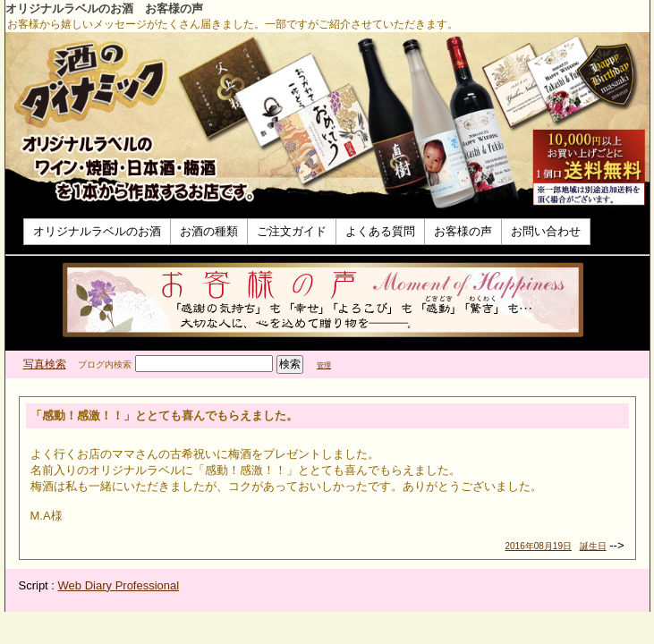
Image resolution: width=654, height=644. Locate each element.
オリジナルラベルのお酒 (97, 231)
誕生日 (593, 546)
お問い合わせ (546, 231)
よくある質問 (380, 231)
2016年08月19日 (539, 546)
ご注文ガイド (292, 231)
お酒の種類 (209, 231)
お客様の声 (463, 231)
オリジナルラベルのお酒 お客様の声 (104, 8)
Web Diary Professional (119, 585)
